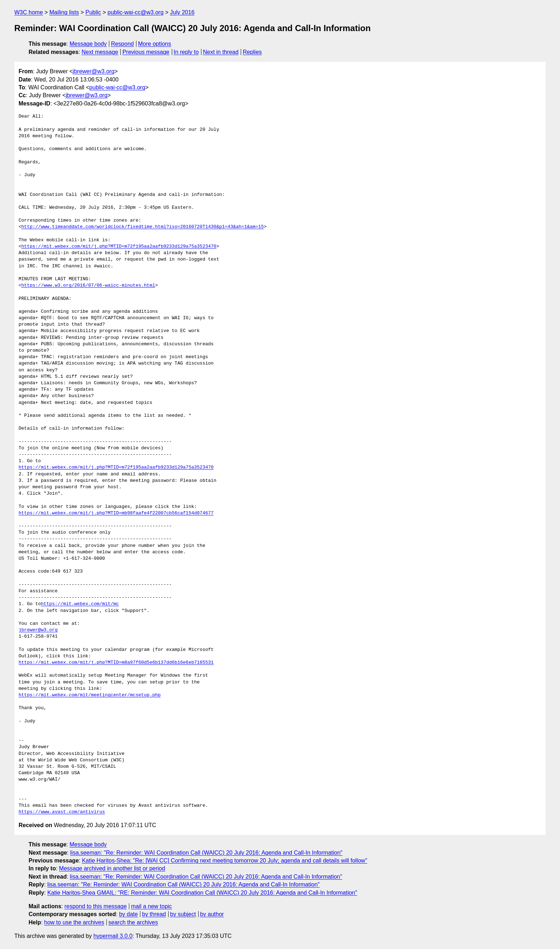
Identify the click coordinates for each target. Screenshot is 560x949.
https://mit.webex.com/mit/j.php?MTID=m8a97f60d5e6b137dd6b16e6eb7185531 (116, 663)
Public (93, 12)
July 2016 (182, 12)
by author (212, 914)
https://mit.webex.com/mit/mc (80, 604)
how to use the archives (74, 922)
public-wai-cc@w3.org (136, 12)
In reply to (186, 52)
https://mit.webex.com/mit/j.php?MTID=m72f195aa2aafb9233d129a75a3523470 (119, 247)
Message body (88, 44)
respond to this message (95, 906)
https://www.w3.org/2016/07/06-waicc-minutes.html (88, 286)
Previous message (146, 52)
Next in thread (221, 52)
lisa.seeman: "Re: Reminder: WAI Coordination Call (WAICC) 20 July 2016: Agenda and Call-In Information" (207, 853)
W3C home (29, 12)
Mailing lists (64, 12)
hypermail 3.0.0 (113, 936)
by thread (154, 914)
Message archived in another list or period (112, 868)
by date (128, 914)
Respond (122, 44)
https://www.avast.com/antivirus (62, 812)
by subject (183, 914)
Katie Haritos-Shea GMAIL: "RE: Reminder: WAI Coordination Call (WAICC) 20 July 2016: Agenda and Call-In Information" (202, 893)
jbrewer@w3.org (94, 71)
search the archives (133, 922)
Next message (100, 52)
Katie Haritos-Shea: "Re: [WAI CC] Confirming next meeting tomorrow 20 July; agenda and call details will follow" (224, 861)
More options (155, 44)
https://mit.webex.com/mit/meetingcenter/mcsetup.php (90, 695)
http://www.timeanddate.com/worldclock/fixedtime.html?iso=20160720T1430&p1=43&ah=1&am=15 (143, 227)
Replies (252, 52)
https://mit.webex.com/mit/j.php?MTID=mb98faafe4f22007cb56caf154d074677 (116, 513)
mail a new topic (152, 906)
